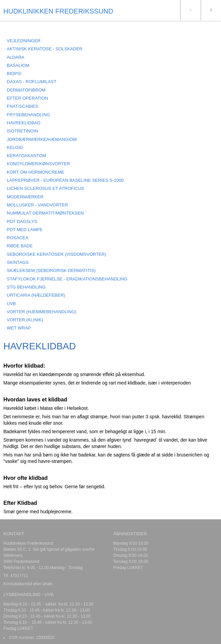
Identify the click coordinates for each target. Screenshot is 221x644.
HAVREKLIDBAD (24, 123)
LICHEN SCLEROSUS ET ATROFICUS (46, 188)
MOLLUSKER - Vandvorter (37, 205)
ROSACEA (18, 238)
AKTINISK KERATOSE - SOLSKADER (45, 49)
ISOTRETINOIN (22, 131)
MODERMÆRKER (25, 197)
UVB (11, 304)
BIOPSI (14, 73)
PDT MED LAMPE (25, 230)
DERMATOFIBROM (26, 90)
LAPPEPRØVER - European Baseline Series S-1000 (65, 180)
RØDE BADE (20, 246)
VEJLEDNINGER (24, 41)
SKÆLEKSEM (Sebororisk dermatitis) (51, 270)
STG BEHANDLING (26, 287)
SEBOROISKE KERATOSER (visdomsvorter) (57, 254)
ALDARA (16, 57)
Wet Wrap (19, 328)
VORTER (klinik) (25, 320)
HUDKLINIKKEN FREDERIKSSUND (58, 11)
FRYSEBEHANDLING (28, 115)
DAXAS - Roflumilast (32, 82)
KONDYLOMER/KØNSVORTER (38, 164)
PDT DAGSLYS (22, 221)
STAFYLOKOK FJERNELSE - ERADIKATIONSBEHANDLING (67, 279)
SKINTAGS (18, 262)
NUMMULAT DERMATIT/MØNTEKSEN (45, 213)
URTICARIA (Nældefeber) (36, 295)
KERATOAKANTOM (26, 156)
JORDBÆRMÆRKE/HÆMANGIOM (42, 139)
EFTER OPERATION (27, 98)
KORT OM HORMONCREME (36, 172)
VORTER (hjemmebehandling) (42, 312)
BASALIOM (18, 65)
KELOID (15, 147)
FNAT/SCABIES (23, 106)
